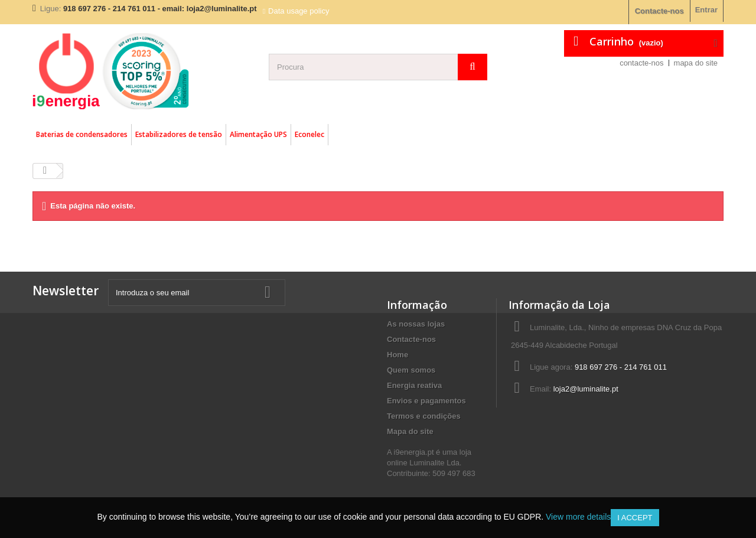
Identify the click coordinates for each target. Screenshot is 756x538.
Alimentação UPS (258, 134)
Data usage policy (299, 11)
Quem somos (411, 370)
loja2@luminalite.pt (586, 389)
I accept (635, 518)
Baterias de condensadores (82, 134)
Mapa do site (410, 431)
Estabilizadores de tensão (179, 134)
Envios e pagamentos (426, 401)
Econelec (309, 134)
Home (397, 355)
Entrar (706, 10)
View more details (578, 517)
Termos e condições (424, 416)
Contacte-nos (659, 11)
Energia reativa (414, 385)
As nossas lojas (416, 324)
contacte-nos (641, 63)
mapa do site (696, 63)
